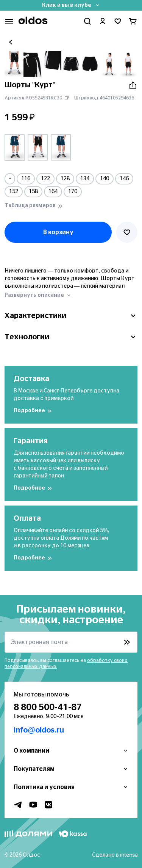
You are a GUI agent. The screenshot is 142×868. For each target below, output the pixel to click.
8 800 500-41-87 (48, 707)
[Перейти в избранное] (118, 21)
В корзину (58, 232)
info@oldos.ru (39, 730)
